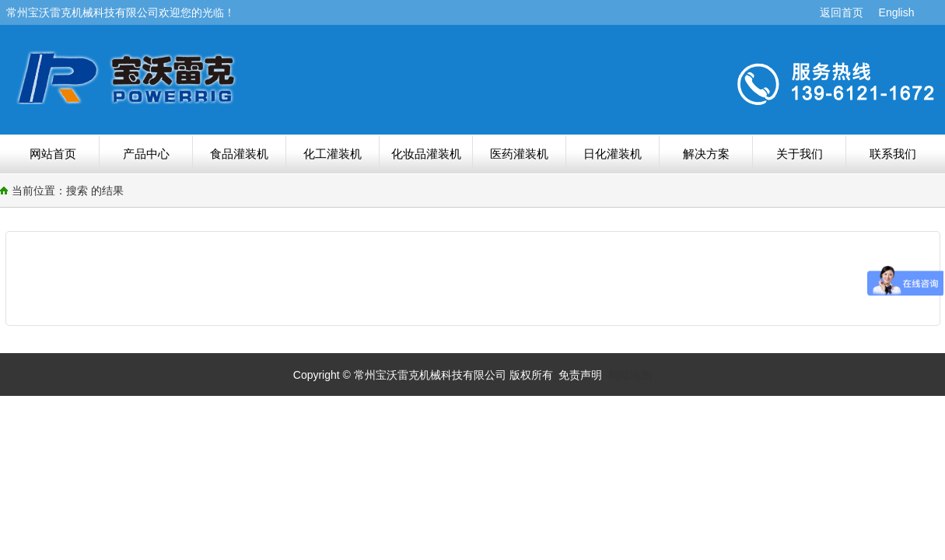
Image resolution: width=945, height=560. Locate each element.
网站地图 (630, 375)
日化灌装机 (612, 154)
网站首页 (53, 154)
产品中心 (146, 154)
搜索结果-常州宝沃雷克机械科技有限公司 (236, 77)
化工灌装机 (332, 154)
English (897, 12)
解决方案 (706, 154)
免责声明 (580, 375)
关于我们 (800, 154)
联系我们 (893, 154)
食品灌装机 (239, 154)
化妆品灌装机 (426, 154)
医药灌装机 (519, 154)
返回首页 (842, 12)
